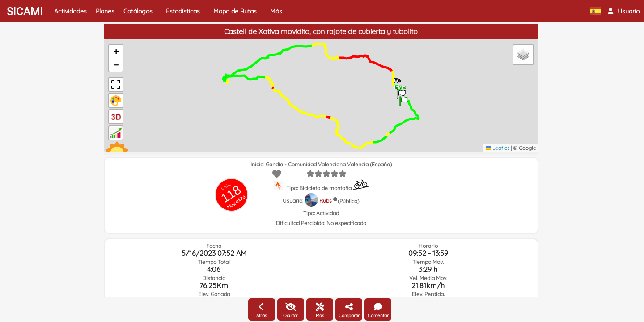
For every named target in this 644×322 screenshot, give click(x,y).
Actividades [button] (70, 11)
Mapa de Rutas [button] (235, 11)
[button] (624, 11)
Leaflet (498, 148)
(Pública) (348, 201)
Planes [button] (105, 11)
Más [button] (276, 11)
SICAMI (25, 12)
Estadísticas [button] (183, 11)
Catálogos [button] (138, 11)
